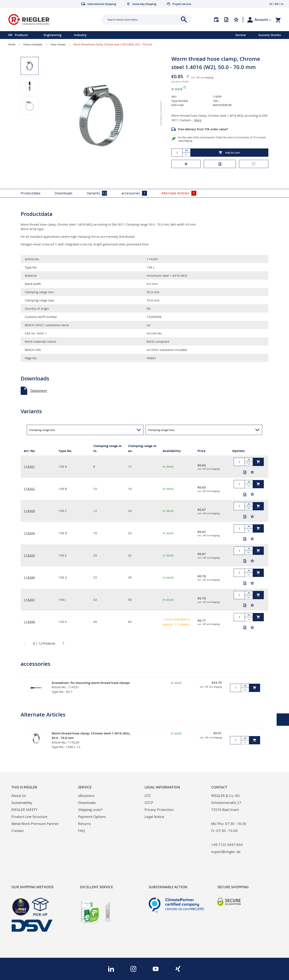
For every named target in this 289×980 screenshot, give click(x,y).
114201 (29, 466)
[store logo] (53, 19)
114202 (29, 489)
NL (282, 4)
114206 (29, 577)
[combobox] (143, 20)
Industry (80, 35)
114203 (29, 511)
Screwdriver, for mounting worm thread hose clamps (91, 683)
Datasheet (39, 391)
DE (271, 4)
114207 (29, 600)
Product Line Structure (29, 817)
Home (12, 44)
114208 (29, 622)
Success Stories (270, 35)
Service (241, 35)
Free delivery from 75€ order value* (203, 129)
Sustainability (22, 803)
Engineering (52, 35)
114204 (29, 533)
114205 (29, 555)
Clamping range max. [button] (161, 430)
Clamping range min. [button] (42, 430)
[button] (263, 20)
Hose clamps (58, 44)
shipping (209, 78)
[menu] (112, 35)
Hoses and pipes (33, 44)
